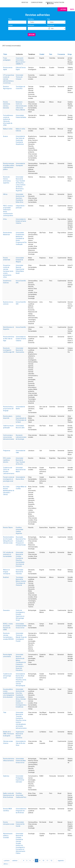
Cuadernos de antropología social (7, 676)
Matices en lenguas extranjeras (7, 572)
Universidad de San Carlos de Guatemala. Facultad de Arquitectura (20, 140)
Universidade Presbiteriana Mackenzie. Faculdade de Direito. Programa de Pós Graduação (21, 238)
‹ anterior (15, 861)
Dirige (70, 54)
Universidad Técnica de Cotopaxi (19, 77)
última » (6, 864)
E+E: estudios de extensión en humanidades (8, 554)
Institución (31, 25)
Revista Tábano (8, 528)
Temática (31, 19)
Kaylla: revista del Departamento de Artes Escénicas (9, 795)
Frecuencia (51, 25)
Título (10, 19)
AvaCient (6, 577)
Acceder (50, 4)
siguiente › (61, 861)
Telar (5, 712)
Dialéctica (6, 776)
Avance (5, 136)
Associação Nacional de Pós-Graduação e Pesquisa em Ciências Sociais (21, 541)
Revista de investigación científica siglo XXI (9, 350)
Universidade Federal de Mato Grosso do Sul (21, 761)
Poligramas (7, 451)
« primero (7, 861)
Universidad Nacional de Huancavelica (20, 350)
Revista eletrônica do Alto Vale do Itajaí (9, 339)
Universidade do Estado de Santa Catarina (21, 221)
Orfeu (5, 219)
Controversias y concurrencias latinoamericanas (8, 437)
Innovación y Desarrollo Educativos (20, 668)
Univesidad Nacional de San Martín (21, 470)
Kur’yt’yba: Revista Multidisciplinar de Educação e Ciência (9, 491)
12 (51, 861)
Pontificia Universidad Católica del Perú (21, 795)
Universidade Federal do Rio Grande (20, 824)
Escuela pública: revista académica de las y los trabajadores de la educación (9, 693)
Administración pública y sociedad (8, 836)
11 (47, 861)
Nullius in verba (8, 129)
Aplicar (32, 35)
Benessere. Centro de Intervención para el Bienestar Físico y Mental (21, 106)
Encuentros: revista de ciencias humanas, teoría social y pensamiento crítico (8, 271)
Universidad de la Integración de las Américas (21, 811)
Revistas (25, 2)
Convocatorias (37, 2)
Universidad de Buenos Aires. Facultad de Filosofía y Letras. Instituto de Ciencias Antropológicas (21, 680)
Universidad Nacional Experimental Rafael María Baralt (20, 269)
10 (43, 861)
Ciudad (10, 25)
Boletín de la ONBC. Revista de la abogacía (8, 734)
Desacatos (6, 610)
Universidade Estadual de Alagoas (20, 260)
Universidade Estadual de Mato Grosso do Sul (21, 626)
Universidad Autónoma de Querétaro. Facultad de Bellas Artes (20, 198)
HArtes (5, 194)
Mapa (72, 9)
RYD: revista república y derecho (7, 460)
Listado (63, 9)
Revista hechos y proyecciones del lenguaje (8, 409)
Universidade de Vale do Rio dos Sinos (21, 743)
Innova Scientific (21, 327)
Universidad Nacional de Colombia (19, 572)
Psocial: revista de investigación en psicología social (9, 479)
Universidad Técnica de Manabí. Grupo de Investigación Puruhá (21, 637)
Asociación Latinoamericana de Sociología (21, 437)
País (49, 19)
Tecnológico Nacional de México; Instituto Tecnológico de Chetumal (21, 581)
